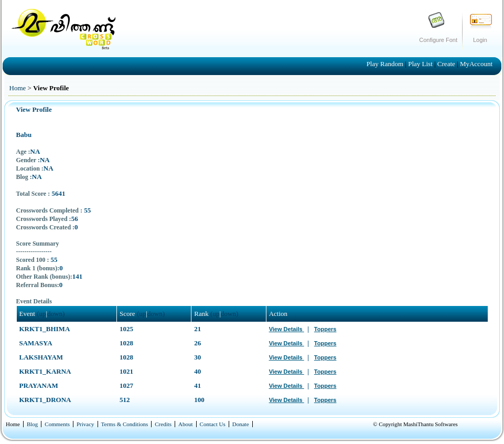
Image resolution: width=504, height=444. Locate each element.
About (186, 424)
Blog (32, 424)
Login (480, 40)
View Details (287, 329)
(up (41, 314)
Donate (241, 424)
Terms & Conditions (125, 424)
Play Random (386, 64)
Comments (57, 424)
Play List (421, 64)
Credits (163, 424)
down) (56, 314)
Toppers (325, 329)
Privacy (85, 424)
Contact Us (213, 424)
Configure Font (438, 40)
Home (18, 88)
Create (447, 64)
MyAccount (476, 64)
